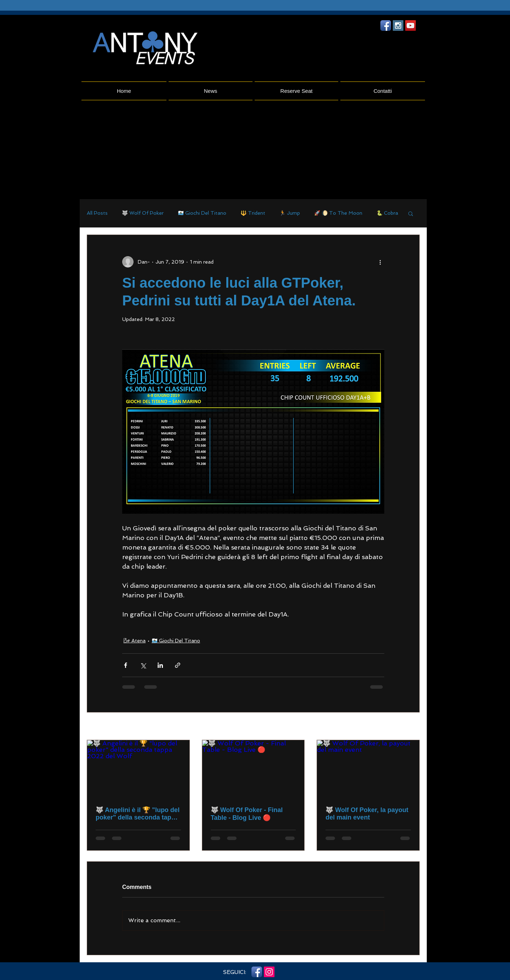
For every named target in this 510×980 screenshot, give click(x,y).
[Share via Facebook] (126, 665)
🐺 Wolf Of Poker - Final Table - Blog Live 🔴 (247, 814)
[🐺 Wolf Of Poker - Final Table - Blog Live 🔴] (253, 769)
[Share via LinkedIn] (160, 665)
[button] (411, 213)
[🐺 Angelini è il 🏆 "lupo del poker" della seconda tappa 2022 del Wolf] (138, 769)
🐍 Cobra (387, 213)
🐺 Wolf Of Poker (143, 213)
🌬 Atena (135, 641)
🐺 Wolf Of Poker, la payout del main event (367, 814)
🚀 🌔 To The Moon (338, 213)
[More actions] (380, 262)
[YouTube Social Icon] (410, 26)
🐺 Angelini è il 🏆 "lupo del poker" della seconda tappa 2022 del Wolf (138, 814)
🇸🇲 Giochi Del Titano (202, 213)
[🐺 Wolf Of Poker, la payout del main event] (368, 769)
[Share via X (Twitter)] (143, 665)
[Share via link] (178, 665)
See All (412, 727)
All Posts (97, 213)
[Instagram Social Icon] (398, 26)
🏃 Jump (290, 213)
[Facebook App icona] (386, 26)
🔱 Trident (253, 213)
